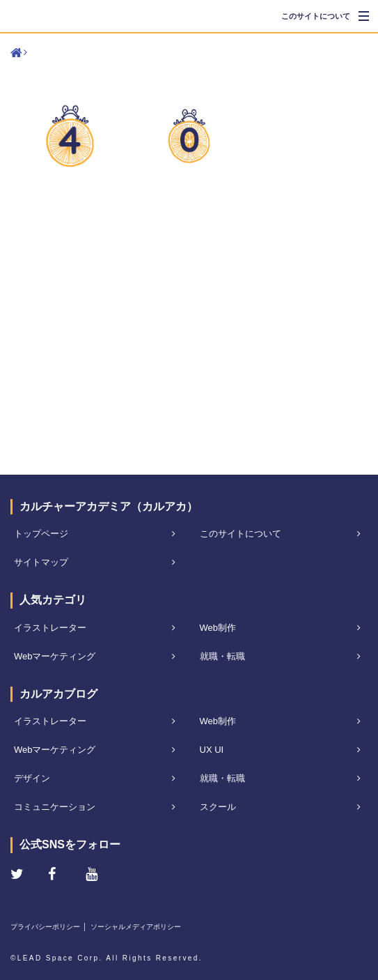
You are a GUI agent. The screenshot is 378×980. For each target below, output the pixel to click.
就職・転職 (222, 656)
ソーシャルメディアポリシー (136, 927)
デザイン (32, 778)
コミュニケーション (55, 807)
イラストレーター (50, 628)
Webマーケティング (55, 656)
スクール (218, 807)
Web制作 (218, 628)
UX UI (212, 750)
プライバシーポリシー (45, 927)
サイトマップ (41, 562)
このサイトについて (316, 16)
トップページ (41, 534)
